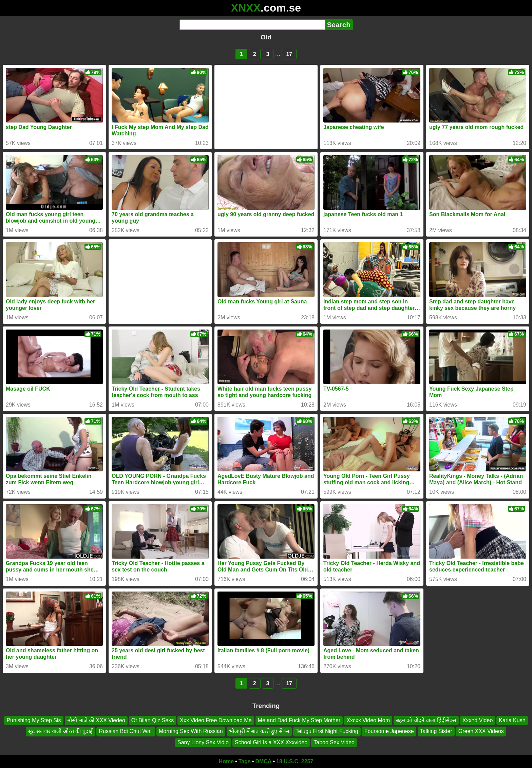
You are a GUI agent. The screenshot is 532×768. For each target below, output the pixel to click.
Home (226, 761)
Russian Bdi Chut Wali (126, 731)
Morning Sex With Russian (191, 731)
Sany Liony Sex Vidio (203, 742)
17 (289, 54)
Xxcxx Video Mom (368, 720)
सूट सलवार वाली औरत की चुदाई (60, 731)
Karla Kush (512, 720)
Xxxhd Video (478, 720)
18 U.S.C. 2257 (295, 761)
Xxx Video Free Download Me (216, 720)
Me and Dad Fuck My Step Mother (299, 720)
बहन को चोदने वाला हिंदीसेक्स (426, 720)
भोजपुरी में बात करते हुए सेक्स (259, 731)
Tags (245, 761)
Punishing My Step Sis (34, 720)
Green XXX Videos (481, 731)
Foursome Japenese (389, 731)
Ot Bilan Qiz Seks (153, 720)
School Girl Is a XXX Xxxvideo (271, 742)
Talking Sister (436, 731)
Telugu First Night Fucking (327, 731)
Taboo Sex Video (334, 742)
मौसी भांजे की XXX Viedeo (96, 720)
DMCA (263, 761)
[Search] (252, 25)
